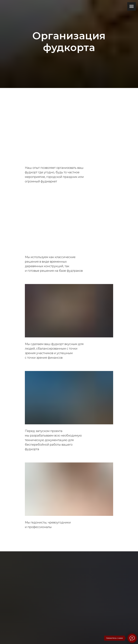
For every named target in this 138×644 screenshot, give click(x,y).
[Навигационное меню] (132, 6)
